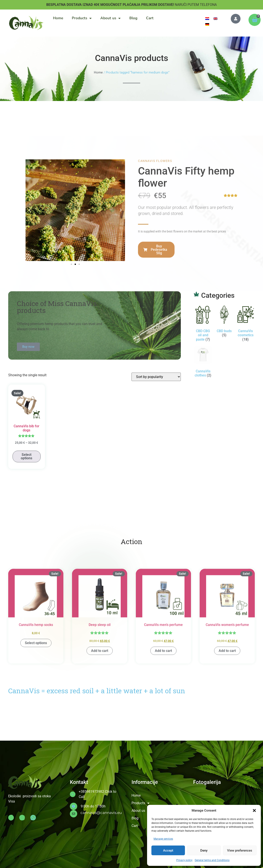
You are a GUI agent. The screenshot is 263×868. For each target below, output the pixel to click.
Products (82, 18)
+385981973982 (91, 792)
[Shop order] (156, 377)
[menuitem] (207, 18)
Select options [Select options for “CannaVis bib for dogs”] (26, 456)
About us (111, 18)
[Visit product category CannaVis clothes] (203, 362)
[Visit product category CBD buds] (224, 322)
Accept (168, 850)
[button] (254, 810)
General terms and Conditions (212, 860)
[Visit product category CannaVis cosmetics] (246, 324)
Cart (150, 18)
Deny (204, 850)
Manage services (163, 839)
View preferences (240, 850)
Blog (133, 18)
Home (58, 18)
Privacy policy (184, 860)
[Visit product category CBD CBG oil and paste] (203, 324)
